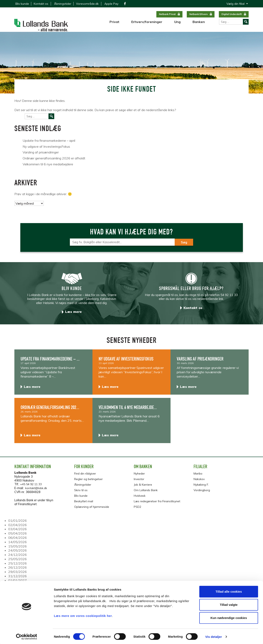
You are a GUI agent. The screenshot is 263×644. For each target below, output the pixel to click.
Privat (114, 25)
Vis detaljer (214, 636)
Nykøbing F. (202, 486)
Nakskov (199, 481)
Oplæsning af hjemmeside (92, 508)
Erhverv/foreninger (147, 25)
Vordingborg (202, 492)
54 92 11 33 (229, 297)
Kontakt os (41, 4)
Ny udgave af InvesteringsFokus (46, 149)
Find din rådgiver (86, 476)
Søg (184, 245)
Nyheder (140, 476)
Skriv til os (81, 492)
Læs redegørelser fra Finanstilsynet (158, 502)
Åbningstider (63, 4)
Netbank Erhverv (199, 14)
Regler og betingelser (89, 481)
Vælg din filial (235, 4)
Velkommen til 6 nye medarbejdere (48, 167)
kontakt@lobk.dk (37, 491)
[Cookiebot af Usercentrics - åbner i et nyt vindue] (27, 636)
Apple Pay (111, 4)
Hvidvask (140, 497)
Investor (139, 481)
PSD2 (138, 508)
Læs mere (73, 314)
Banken (199, 25)
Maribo (198, 476)
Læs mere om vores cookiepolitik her (83, 615)
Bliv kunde (22, 4)
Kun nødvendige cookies (229, 617)
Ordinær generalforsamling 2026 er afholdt (54, 161)
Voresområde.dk (87, 4)
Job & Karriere (143, 486)
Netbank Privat (167, 14)
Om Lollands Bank (146, 492)
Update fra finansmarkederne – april (49, 143)
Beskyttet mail (84, 502)
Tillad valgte (229, 604)
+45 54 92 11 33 (32, 487)
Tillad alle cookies (229, 591)
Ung (177, 25)
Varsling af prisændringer (41, 155)
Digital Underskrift (232, 14)
